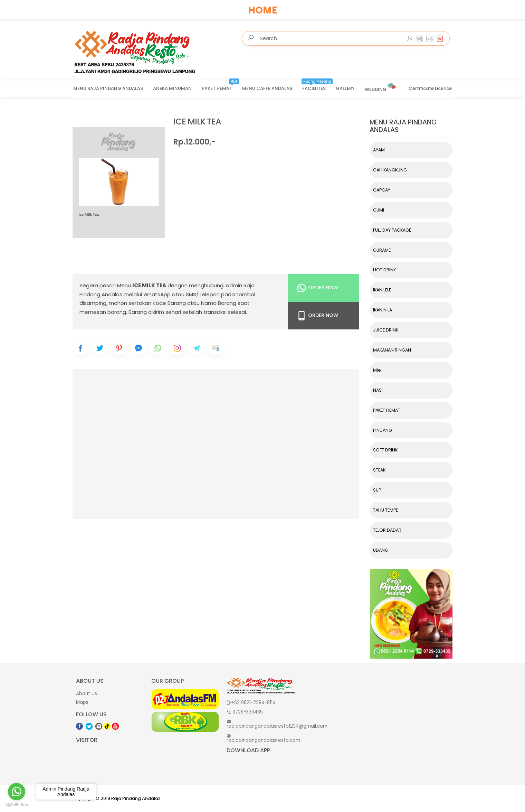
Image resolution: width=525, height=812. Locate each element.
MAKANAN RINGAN (392, 350)
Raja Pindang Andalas (136, 798)
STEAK (379, 470)
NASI (378, 390)
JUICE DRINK (386, 330)
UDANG (381, 550)
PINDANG (383, 430)
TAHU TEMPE (385, 510)
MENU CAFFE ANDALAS (267, 88)
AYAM (379, 150)
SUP (377, 490)
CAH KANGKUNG (390, 170)
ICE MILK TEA (197, 122)
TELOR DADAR (387, 530)
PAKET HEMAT (220, 86)
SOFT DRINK (385, 450)
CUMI (379, 210)
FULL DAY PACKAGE (392, 230)
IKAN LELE (382, 290)
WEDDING (381, 87)
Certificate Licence (430, 88)
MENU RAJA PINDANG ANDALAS (108, 88)
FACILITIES (317, 86)
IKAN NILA (383, 310)
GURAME (382, 250)
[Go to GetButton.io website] (17, 805)
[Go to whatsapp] (17, 792)
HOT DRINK (384, 270)
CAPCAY (382, 190)
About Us (87, 694)
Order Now (317, 288)
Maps (82, 702)
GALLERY (345, 88)
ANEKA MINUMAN (172, 88)
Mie (377, 370)
